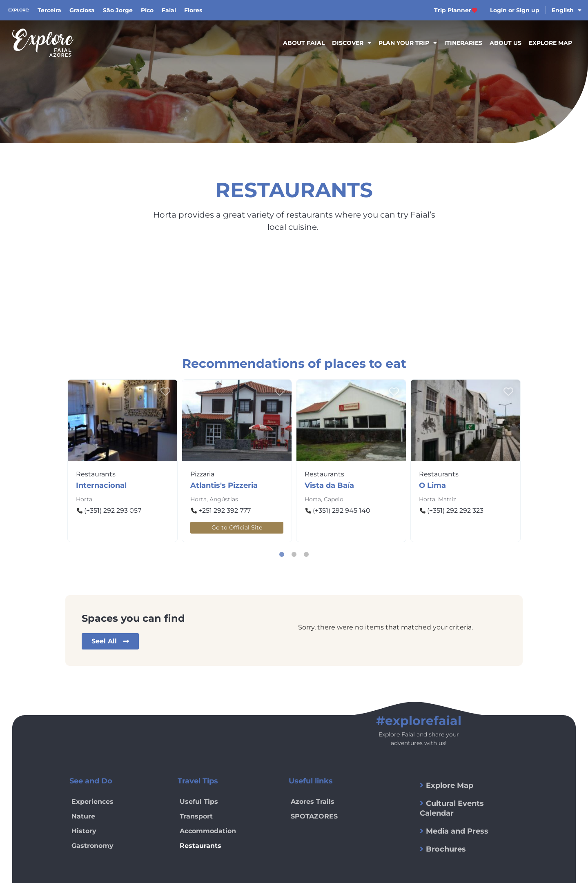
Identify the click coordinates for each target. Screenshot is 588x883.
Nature (83, 816)
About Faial (304, 43)
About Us (506, 43)
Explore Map (550, 43)
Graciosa (82, 10)
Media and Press (457, 831)
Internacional (101, 485)
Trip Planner (456, 10)
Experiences (92, 802)
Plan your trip (408, 43)
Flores (193, 10)
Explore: (19, 10)
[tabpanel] (122, 461)
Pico (147, 10)
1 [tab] (282, 554)
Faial (169, 10)
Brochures (446, 849)
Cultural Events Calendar (452, 808)
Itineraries (463, 43)
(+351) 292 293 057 (113, 510)
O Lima (432, 485)
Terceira (49, 10)
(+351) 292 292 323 (455, 510)
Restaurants (96, 474)
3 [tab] (306, 554)
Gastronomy (92, 846)
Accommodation (208, 831)
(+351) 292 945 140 (342, 510)
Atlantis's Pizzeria (224, 485)
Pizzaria (202, 474)
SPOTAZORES (314, 816)
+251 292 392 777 (225, 510)
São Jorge (118, 10)
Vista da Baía (329, 485)
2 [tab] (294, 554)
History (84, 831)
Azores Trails (313, 802)
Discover (352, 43)
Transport (196, 816)
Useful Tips (199, 802)
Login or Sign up (515, 10)
